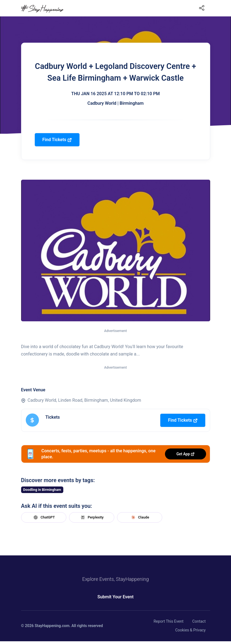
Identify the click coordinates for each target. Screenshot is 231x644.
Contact (199, 621)
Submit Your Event (116, 597)
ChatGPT (44, 517)
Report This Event (168, 621)
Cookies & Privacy (190, 630)
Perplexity (92, 517)
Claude (139, 517)
